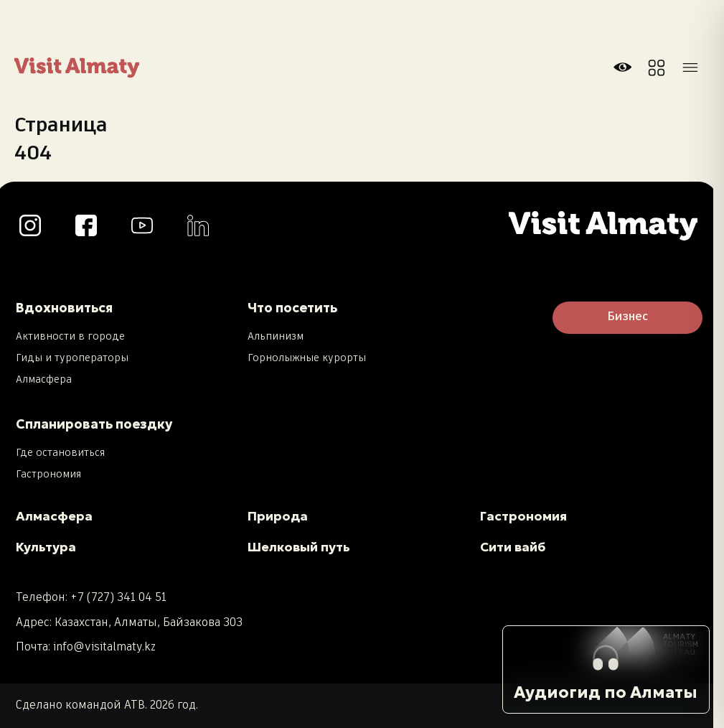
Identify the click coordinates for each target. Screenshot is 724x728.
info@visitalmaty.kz (104, 647)
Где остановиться (60, 453)
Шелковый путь (299, 547)
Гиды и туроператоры (72, 358)
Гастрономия (48, 475)
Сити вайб (513, 547)
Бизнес (627, 317)
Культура (46, 547)
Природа (278, 516)
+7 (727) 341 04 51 (118, 598)
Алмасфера (44, 380)
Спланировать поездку (94, 424)
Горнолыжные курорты (307, 358)
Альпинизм (276, 337)
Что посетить (292, 308)
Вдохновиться (64, 308)
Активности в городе (70, 337)
